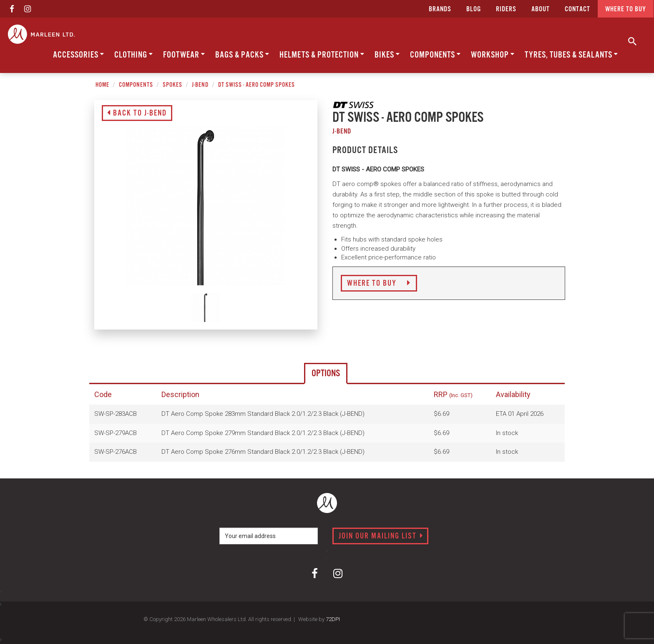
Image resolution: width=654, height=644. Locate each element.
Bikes (387, 55)
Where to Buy (379, 284)
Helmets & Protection (322, 55)
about (541, 9)
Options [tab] (326, 374)
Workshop (493, 55)
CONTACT (577, 9)
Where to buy (626, 9)
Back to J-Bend (137, 113)
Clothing (134, 55)
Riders (506, 9)
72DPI (333, 619)
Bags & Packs (242, 55)
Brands (440, 9)
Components (435, 55)
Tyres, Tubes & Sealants (571, 55)
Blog (474, 9)
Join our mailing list (381, 536)
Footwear (184, 55)
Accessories (79, 55)
